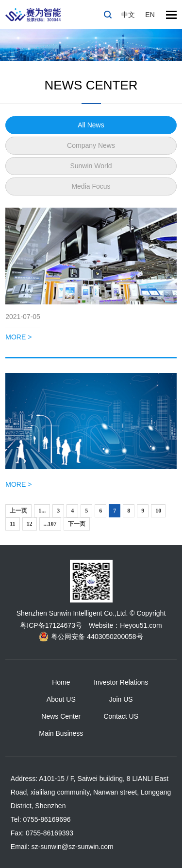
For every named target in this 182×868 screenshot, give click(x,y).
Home (61, 682)
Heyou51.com (141, 625)
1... (42, 511)
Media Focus (91, 186)
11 (12, 524)
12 (30, 524)
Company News (91, 145)
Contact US (121, 716)
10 (158, 511)
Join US (121, 699)
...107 (50, 524)
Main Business (61, 733)
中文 (128, 15)
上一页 (18, 511)
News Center (61, 716)
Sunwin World (91, 166)
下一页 (77, 524)
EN (150, 15)
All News (91, 125)
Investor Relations (121, 682)
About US (61, 699)
